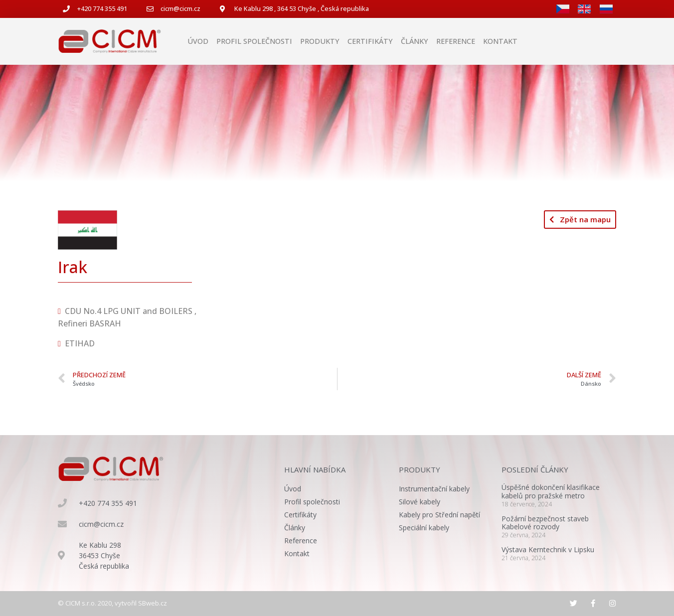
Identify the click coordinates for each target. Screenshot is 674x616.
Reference (456, 41)
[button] (580, 220)
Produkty (320, 41)
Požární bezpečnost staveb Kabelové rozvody (545, 523)
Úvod (198, 41)
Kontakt (500, 41)
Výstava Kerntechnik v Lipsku (548, 549)
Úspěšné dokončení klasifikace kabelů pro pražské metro (551, 491)
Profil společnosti (254, 41)
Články (415, 41)
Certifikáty (370, 41)
